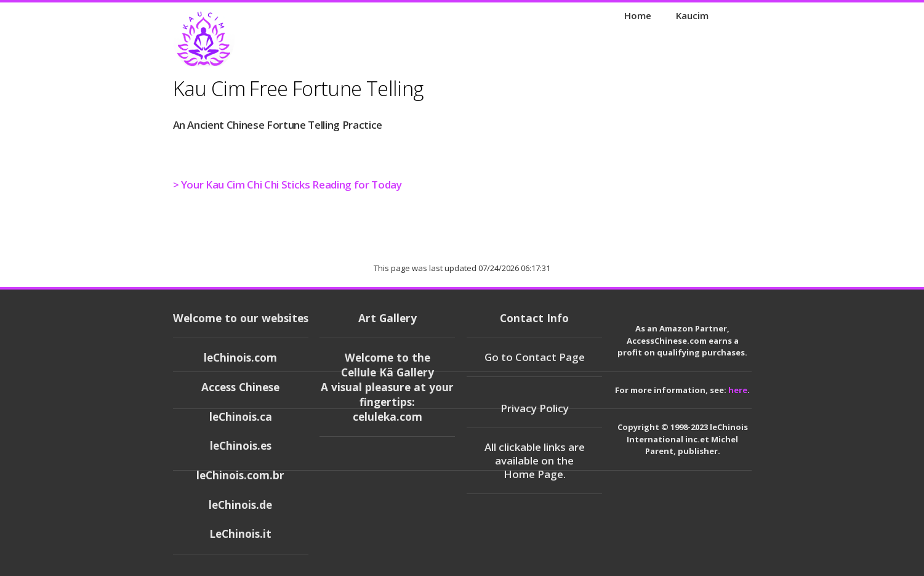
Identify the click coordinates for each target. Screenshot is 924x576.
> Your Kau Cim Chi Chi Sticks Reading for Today (287, 185)
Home (638, 15)
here (738, 390)
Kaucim (692, 15)
